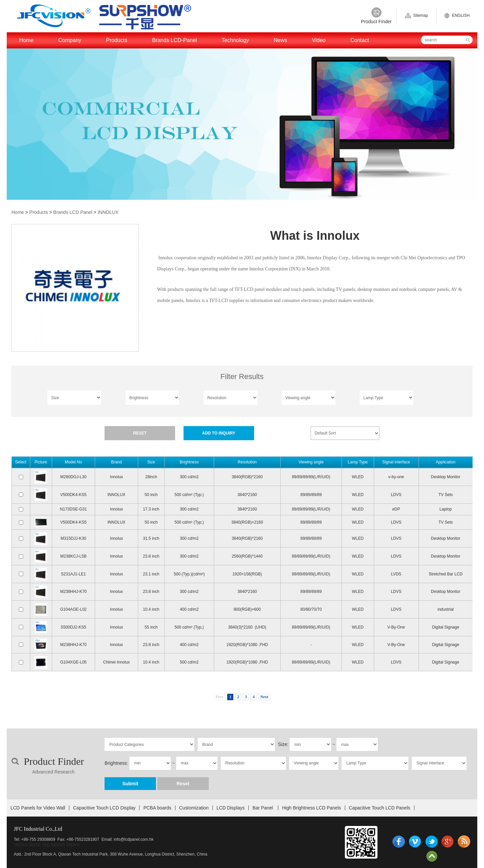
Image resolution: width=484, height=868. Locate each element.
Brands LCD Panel (73, 212)
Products (117, 40)
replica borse (27, 844)
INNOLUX (108, 212)
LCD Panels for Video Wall (38, 808)
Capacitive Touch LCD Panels (380, 808)
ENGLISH (457, 16)
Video (319, 40)
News (280, 40)
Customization (194, 808)
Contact (359, 40)
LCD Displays (231, 808)
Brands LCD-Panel (174, 40)
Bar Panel (263, 808)
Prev (220, 697)
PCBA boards (157, 808)
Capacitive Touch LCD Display (105, 808)
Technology (235, 40)
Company (70, 40)
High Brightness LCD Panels (311, 808)
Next (264, 697)
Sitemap (416, 16)
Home (26, 40)
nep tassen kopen (61, 844)
